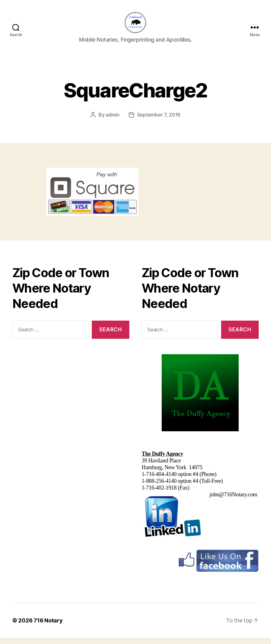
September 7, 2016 (159, 121)
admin (113, 121)
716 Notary (48, 627)
